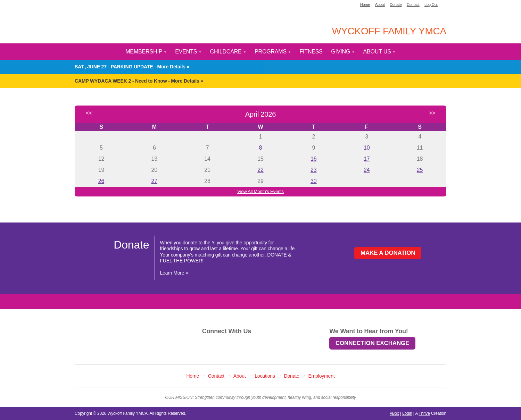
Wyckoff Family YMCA (389, 31)
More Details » (173, 67)
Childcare (228, 52)
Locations (265, 376)
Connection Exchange (372, 343)
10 (367, 148)
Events (188, 52)
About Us (379, 52)
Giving (343, 52)
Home (365, 5)
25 (420, 170)
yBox (395, 413)
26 (101, 181)
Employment (321, 376)
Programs (273, 52)
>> (432, 113)
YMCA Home (117, 26)
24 (367, 170)
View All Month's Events (260, 191)
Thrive (424, 413)
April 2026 (260, 114)
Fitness (311, 52)
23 (313, 170)
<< (89, 113)
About (380, 5)
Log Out (431, 5)
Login (407, 413)
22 (260, 170)
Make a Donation (388, 253)
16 (313, 159)
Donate (396, 5)
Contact (413, 5)
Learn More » (174, 273)
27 (154, 181)
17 (367, 159)
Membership (146, 52)
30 (313, 181)
